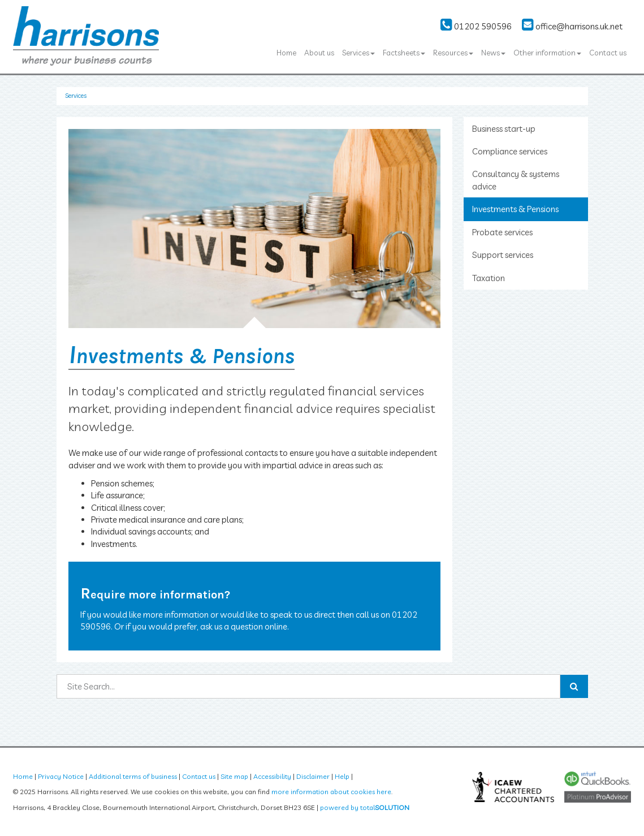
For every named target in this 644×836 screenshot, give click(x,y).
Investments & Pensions (515, 209)
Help (342, 776)
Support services (503, 255)
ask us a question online (244, 626)
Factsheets (404, 53)
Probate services (502, 232)
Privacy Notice (61, 776)
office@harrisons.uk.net (572, 26)
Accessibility (272, 776)
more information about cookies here (331, 792)
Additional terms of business (133, 776)
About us (319, 53)
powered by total (365, 807)
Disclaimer (313, 776)
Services (358, 53)
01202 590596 (476, 26)
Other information (547, 53)
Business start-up (504, 129)
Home (286, 53)
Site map (234, 776)
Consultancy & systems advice (516, 180)
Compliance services (510, 151)
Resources (453, 53)
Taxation (489, 278)
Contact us (608, 53)
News (493, 53)
